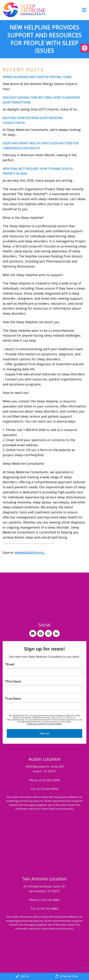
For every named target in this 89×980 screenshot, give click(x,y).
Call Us (22, 976)
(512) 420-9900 (49, 780)
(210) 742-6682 (49, 900)
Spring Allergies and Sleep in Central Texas (37, 77)
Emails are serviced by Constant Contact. (45, 724)
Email (11, 665)
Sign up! (44, 733)
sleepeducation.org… (30, 552)
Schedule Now (67, 976)
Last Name (14, 699)
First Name (14, 682)
